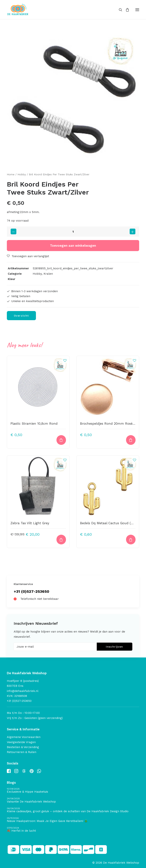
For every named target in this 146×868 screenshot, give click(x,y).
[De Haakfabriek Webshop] (18, 10)
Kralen (48, 274)
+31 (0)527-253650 (31, 591)
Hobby (22, 174)
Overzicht (21, 316)
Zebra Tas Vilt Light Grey (30, 523)
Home (11, 174)
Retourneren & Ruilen (22, 752)
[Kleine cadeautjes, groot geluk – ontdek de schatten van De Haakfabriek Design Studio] (73, 810)
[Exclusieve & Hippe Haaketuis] (73, 791)
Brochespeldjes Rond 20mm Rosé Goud (111, 424)
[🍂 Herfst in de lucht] (73, 830)
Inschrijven (114, 647)
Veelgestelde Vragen (21, 742)
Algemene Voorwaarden (24, 737)
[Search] (119, 10)
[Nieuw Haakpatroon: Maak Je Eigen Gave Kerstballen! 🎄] (73, 820)
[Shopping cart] (126, 10)
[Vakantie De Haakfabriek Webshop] (73, 800)
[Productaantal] (73, 232)
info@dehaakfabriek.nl (23, 691)
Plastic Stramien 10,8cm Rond (34, 424)
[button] (137, 10)
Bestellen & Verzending (23, 747)
